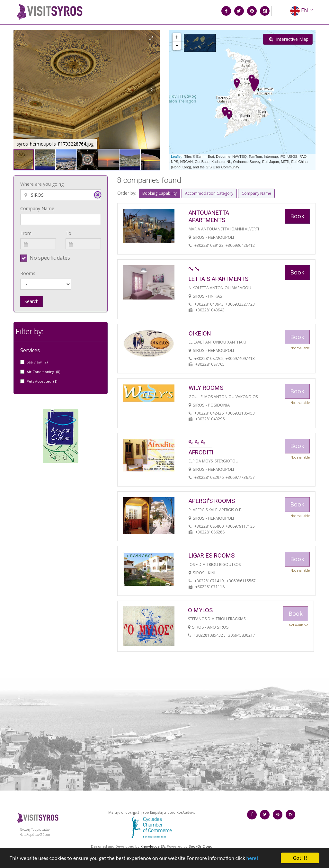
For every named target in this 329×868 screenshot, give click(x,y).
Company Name (37, 208)
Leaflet (176, 157)
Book (297, 216)
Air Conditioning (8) (43, 372)
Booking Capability (160, 193)
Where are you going (42, 184)
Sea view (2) (37, 362)
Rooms (28, 273)
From (26, 233)
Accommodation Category (209, 193)
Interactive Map (289, 39)
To (68, 233)
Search (31, 301)
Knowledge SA (153, 846)
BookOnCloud (200, 846)
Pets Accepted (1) (42, 381)
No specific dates (50, 258)
